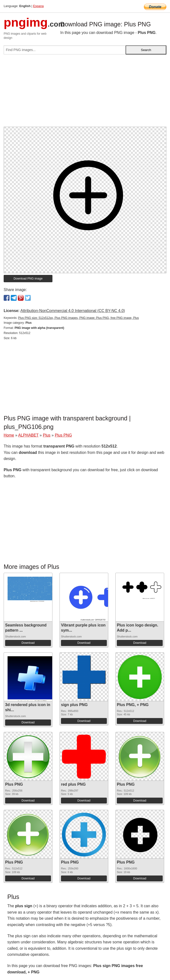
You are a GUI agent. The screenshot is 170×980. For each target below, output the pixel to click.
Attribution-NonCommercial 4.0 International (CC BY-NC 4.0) (73, 311)
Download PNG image (28, 279)
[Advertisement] (85, 93)
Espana (38, 6)
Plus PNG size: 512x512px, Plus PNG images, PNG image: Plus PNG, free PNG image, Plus (78, 318)
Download (28, 643)
